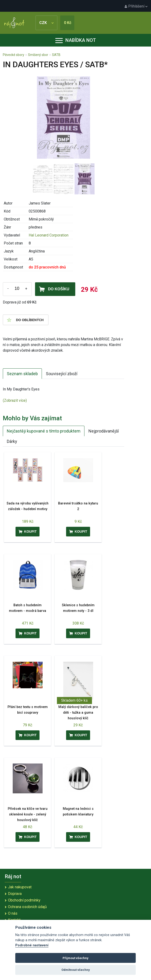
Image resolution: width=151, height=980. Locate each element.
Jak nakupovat (20, 887)
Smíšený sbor (38, 55)
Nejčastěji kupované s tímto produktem (44, 431)
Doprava (15, 894)
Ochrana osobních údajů (27, 907)
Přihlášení (136, 6)
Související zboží (62, 374)
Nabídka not (76, 40)
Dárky (12, 441)
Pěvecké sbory (14, 55)
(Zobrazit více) (15, 400)
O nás (13, 913)
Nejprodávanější (104, 431)
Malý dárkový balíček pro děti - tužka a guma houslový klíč (78, 713)
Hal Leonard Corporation (49, 235)
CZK (46, 23)
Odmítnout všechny (76, 970)
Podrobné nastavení (32, 945)
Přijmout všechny (75, 958)
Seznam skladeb (22, 374)
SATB (56, 55)
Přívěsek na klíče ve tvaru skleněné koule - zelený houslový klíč (28, 814)
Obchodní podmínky (24, 900)
